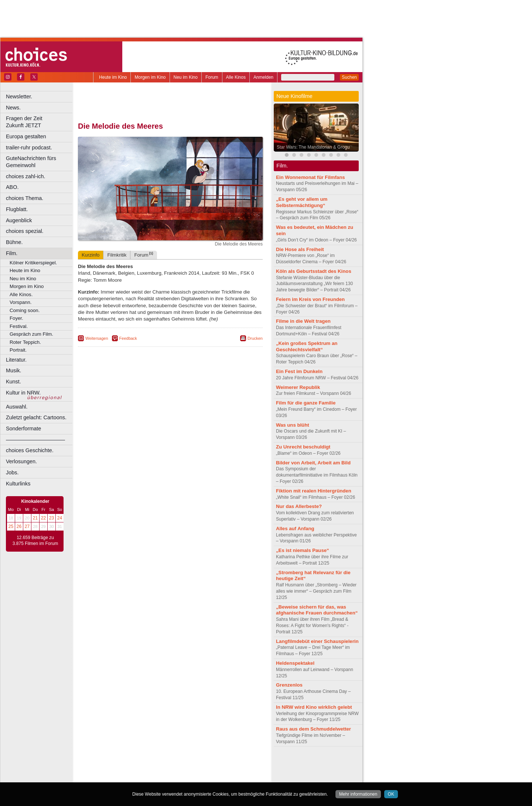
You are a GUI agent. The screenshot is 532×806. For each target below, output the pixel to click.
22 (43, 518)
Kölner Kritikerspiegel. (33, 263)
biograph (111, 771)
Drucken (255, 338)
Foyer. (16, 318)
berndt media (139, 764)
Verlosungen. (21, 461)
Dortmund (180, 777)
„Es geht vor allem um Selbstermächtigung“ (302, 202)
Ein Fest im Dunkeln (299, 371)
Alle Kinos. (21, 294)
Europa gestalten (26, 136)
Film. (12, 253)
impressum (166, 764)
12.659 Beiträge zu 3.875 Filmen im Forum (35, 541)
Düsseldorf (203, 777)
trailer (170, 771)
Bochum (114, 777)
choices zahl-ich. (25, 176)
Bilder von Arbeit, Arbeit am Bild (313, 463)
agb (212, 764)
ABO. (12, 187)
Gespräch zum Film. (31, 334)
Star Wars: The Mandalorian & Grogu (313, 147)
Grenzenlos (289, 685)
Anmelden (263, 77)
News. (13, 108)
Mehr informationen (358, 794)
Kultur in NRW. (23, 393)
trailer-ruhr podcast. (29, 148)
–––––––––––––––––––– (35, 440)
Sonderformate (23, 429)
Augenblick (19, 220)
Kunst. (13, 382)
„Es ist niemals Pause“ (303, 550)
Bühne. (14, 242)
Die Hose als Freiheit (300, 249)
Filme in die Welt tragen (303, 321)
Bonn (130, 777)
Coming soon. (25, 310)
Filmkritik (117, 255)
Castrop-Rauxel (152, 777)
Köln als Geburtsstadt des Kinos (314, 271)
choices (131, 771)
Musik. (14, 370)
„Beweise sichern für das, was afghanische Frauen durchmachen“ (317, 610)
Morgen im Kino (150, 77)
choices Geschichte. (30, 450)
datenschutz (192, 764)
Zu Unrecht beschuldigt (303, 447)
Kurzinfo (91, 255)
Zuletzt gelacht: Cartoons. (36, 417)
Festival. (19, 326)
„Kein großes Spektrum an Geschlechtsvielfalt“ (307, 346)
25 (11, 526)
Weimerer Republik (298, 387)
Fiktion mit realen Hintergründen (314, 491)
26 (19, 526)
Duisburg (225, 777)
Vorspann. (21, 302)
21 (35, 518)
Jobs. (12, 473)
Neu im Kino (186, 77)
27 (27, 526)
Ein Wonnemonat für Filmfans (311, 177)
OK (391, 794)
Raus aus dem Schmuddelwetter (313, 729)
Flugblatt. (17, 209)
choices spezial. (25, 231)
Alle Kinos (236, 77)
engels (148, 771)
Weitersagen (97, 338)
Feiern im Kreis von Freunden (310, 299)
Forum (212, 77)
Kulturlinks (18, 484)
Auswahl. (17, 407)
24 (60, 518)
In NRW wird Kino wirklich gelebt (314, 707)
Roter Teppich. (25, 342)
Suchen (349, 77)
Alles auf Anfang (295, 529)
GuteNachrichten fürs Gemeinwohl (31, 162)
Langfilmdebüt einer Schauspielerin (317, 641)
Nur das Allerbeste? (299, 506)
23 (52, 518)
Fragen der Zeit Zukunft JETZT (40, 122)
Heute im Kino (113, 77)
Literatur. (16, 360)
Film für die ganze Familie (306, 403)
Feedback (128, 338)
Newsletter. (19, 96)
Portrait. (18, 350)
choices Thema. (25, 198)
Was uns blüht (293, 425)
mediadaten (230, 764)
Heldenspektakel (295, 663)
